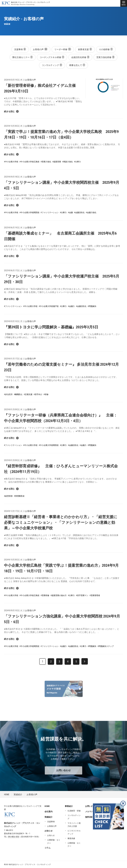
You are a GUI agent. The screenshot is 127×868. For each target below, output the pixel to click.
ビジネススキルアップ (74, 832)
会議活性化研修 (80, 57)
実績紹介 (18, 795)
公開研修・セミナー (54, 842)
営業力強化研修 (105, 57)
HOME (7, 795)
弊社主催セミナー (23, 57)
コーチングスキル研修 (52, 57)
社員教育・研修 (74, 811)
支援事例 (20, 49)
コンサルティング (52, 65)
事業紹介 (69, 806)
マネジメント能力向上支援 (74, 825)
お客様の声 (40, 49)
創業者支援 (85, 49)
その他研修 (106, 49)
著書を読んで (77, 65)
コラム (48, 848)
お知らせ (49, 831)
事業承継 (71, 838)
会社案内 (49, 812)
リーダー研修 (63, 49)
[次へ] (85, 661)
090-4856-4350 (14, 837)
